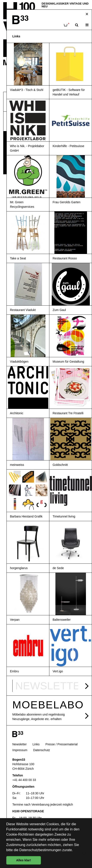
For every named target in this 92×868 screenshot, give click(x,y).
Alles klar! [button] (23, 860)
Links (36, 744)
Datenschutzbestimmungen (40, 850)
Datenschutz (42, 750)
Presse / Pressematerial (62, 744)
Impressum (20, 750)
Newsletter (19, 744)
